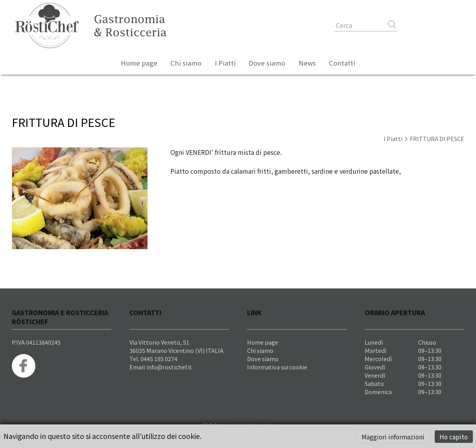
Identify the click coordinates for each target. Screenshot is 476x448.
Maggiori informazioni (393, 436)
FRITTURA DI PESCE (437, 139)
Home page (139, 63)
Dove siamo (267, 63)
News (307, 63)
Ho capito (454, 436)
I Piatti (225, 63)
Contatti (342, 63)
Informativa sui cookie (277, 367)
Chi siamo (186, 63)
